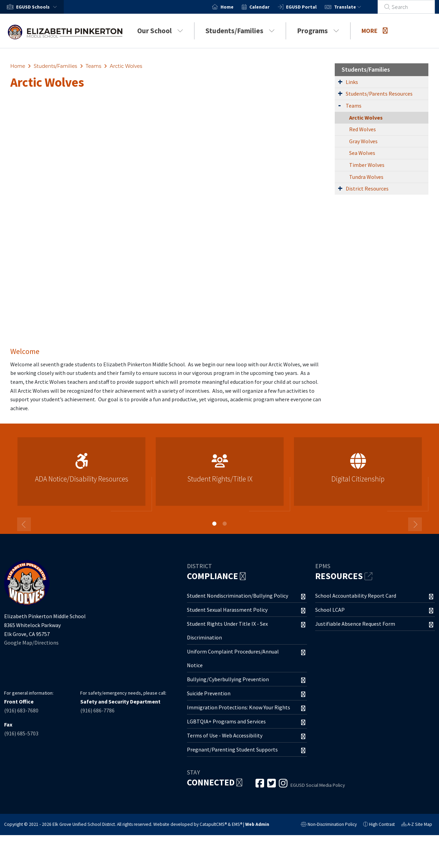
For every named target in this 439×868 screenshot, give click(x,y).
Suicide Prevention (209, 693)
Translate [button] (356, 7)
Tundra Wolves (366, 177)
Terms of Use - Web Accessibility (225, 735)
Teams (93, 66)
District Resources (367, 188)
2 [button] (225, 524)
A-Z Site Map (417, 825)
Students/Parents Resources (379, 94)
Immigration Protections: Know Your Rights (239, 707)
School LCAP (330, 610)
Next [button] (415, 524)
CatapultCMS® (213, 824)
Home (235, 7)
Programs (318, 31)
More (375, 31)
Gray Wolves (363, 141)
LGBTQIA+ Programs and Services (226, 721)
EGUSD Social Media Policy (318, 785)
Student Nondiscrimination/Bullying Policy (238, 596)
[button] (38, 7)
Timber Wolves (367, 165)
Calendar (268, 7)
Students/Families (240, 31)
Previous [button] (24, 524)
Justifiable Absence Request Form (355, 624)
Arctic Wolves (126, 66)
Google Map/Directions (31, 643)
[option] (81, 474)
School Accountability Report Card (356, 596)
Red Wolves (363, 129)
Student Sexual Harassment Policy (227, 610)
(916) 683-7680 (21, 710)
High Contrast (382, 824)
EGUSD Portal (310, 7)
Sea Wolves (362, 153)
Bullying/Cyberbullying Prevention (228, 679)
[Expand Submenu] (340, 82)
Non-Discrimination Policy (329, 825)
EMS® (237, 824)
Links (352, 82)
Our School (160, 31)
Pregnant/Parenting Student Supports (232, 749)
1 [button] (214, 524)
